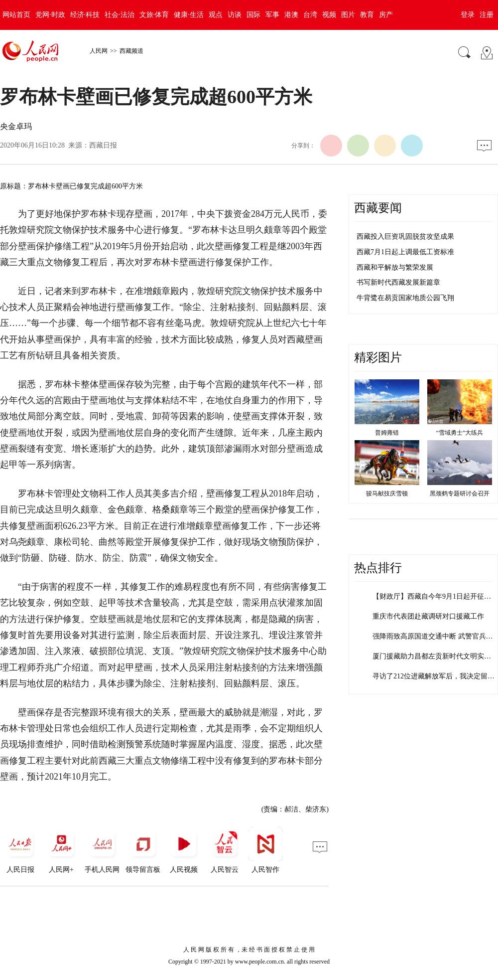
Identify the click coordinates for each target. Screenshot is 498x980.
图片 (348, 15)
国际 (253, 15)
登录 (468, 15)
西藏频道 (131, 51)
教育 (367, 15)
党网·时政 (50, 15)
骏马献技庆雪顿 (387, 493)
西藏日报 (103, 145)
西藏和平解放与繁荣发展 (395, 267)
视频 (329, 15)
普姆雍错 (387, 433)
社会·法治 (120, 15)
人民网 (99, 51)
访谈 (235, 15)
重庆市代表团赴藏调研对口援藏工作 (428, 616)
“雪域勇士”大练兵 (460, 433)
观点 (216, 15)
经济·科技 (85, 15)
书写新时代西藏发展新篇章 (398, 282)
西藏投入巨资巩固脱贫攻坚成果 (405, 237)
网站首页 (16, 15)
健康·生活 (189, 15)
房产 (386, 15)
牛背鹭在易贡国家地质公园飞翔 (405, 298)
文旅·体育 (154, 15)
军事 (272, 15)
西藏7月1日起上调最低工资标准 (405, 252)
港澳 (291, 15)
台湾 (310, 15)
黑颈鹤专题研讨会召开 (460, 493)
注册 (487, 15)
